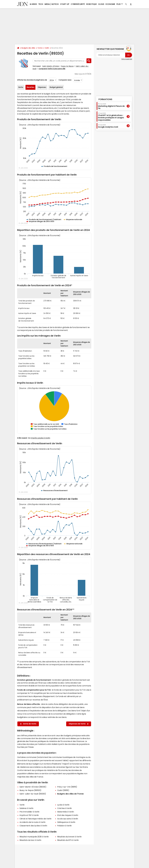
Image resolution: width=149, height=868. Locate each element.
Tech (41, 4)
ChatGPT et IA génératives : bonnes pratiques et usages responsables (111, 117)
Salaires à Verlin (26, 808)
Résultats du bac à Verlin (30, 840)
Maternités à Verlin (66, 812)
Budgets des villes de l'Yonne (70, 794)
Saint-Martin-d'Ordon (51, 66)
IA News (33, 4)
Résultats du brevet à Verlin (69, 837)
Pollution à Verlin (64, 826)
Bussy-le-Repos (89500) (30, 790)
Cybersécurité (78, 4)
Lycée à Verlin (63, 805)
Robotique (91, 4)
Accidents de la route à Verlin (32, 822)
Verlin (47, 48)
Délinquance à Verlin (66, 822)
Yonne (40, 48)
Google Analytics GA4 (108, 126)
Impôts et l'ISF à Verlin (29, 815)
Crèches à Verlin (65, 808)
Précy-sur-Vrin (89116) (67, 787)
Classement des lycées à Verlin (33, 826)
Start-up (65, 4)
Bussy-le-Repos (67, 66)
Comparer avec (65, 80)
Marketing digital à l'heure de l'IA (111, 106)
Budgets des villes (28, 48)
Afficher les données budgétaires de (32, 80)
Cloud (101, 4)
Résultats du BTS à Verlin (68, 840)
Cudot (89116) (63, 790)
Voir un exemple (127, 59)
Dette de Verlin (28, 724)
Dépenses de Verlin (79, 724)
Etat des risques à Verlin (68, 815)
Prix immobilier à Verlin (29, 812)
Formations (105, 99)
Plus (120, 4)
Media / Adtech (52, 4)
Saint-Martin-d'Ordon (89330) (33, 787)
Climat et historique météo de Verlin (35, 819)
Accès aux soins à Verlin (68, 819)
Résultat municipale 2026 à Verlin (34, 837)
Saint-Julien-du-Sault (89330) (33, 794)
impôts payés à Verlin (40, 438)
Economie (110, 4)
